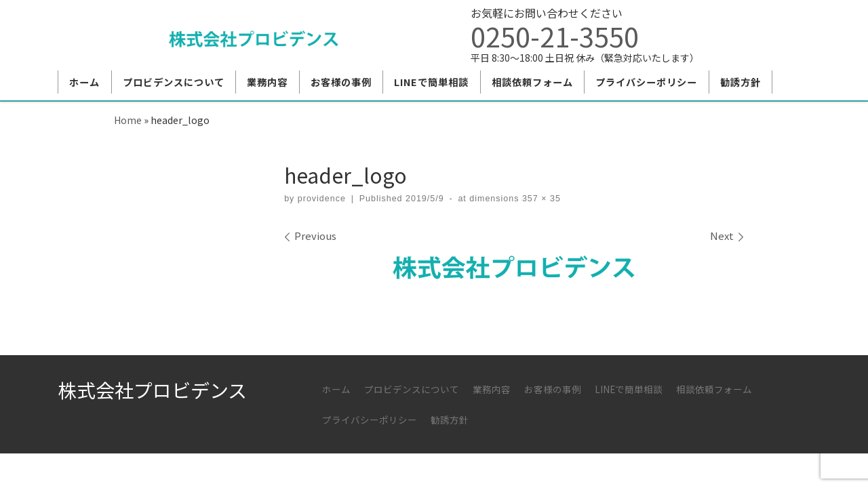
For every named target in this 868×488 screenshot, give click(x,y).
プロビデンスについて (412, 389)
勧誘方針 (450, 420)
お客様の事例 (553, 389)
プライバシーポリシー (370, 420)
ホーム (336, 389)
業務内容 (492, 389)
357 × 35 (539, 199)
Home (128, 120)
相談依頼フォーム (714, 389)
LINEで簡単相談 (629, 389)
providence (322, 199)
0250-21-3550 (555, 36)
